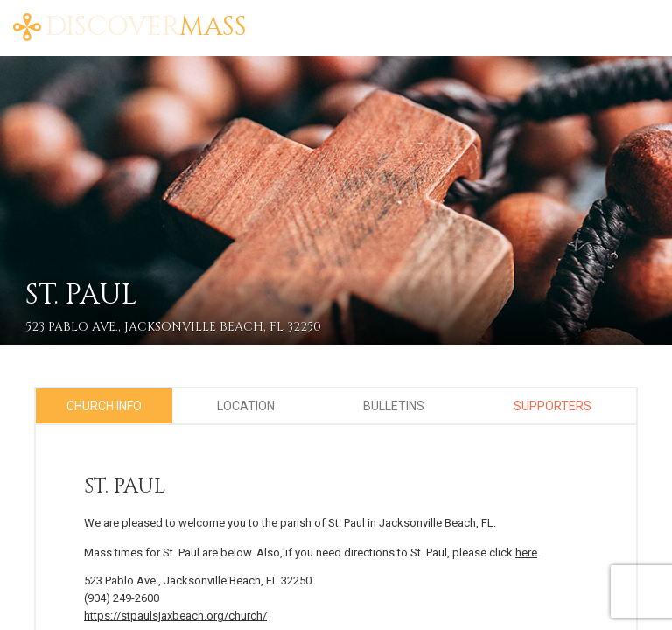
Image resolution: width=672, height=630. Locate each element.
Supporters (553, 406)
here (526, 553)
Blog (581, 17)
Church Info (104, 406)
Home (473, 17)
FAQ (626, 17)
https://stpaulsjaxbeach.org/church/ (175, 616)
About (528, 17)
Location (246, 406)
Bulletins (394, 406)
